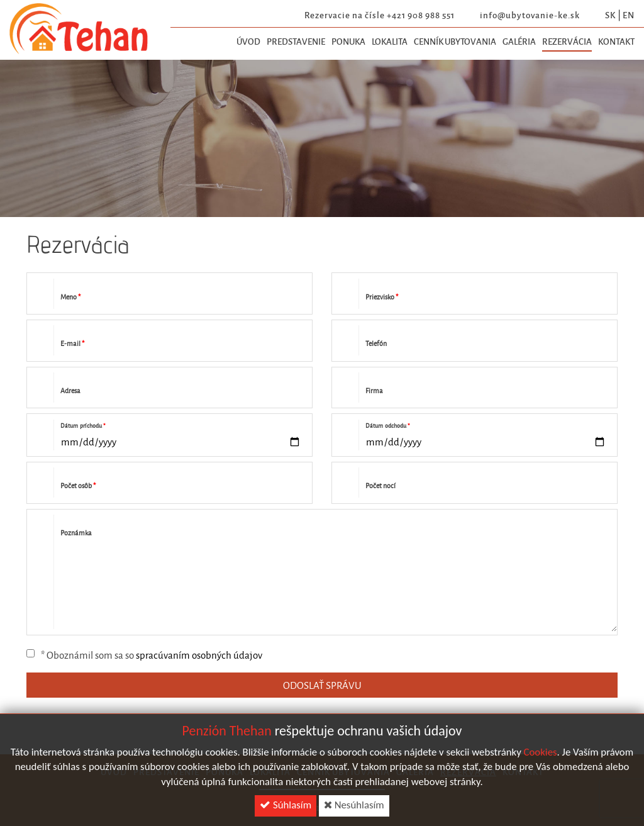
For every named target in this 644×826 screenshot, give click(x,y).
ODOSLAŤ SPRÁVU (322, 685)
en (629, 15)
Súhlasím (286, 808)
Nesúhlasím (354, 808)
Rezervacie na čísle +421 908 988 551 (380, 15)
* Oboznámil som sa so (144, 655)
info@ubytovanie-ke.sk (530, 15)
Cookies (541, 755)
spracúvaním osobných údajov (199, 655)
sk (610, 15)
